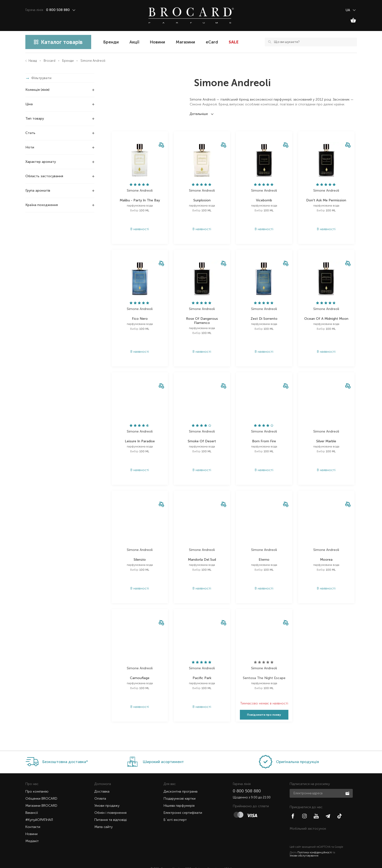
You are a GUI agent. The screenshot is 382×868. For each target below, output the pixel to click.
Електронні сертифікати (183, 803)
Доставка (102, 782)
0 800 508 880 (247, 781)
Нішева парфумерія (179, 796)
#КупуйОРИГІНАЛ (39, 810)
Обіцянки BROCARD (41, 789)
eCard (212, 42)
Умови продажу (107, 796)
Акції (134, 42)
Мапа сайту (103, 817)
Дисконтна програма (181, 782)
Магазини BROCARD (41, 796)
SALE (234, 42)
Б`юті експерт (175, 810)
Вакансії (32, 803)
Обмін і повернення (110, 803)
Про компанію (37, 782)
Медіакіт (32, 831)
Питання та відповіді (111, 810)
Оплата (100, 789)
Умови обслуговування (304, 846)
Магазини (185, 42)
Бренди (111, 42)
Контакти (33, 817)
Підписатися (348, 783)
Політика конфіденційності (315, 843)
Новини (157, 42)
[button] (161, 145)
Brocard (49, 61)
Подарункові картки (180, 789)
